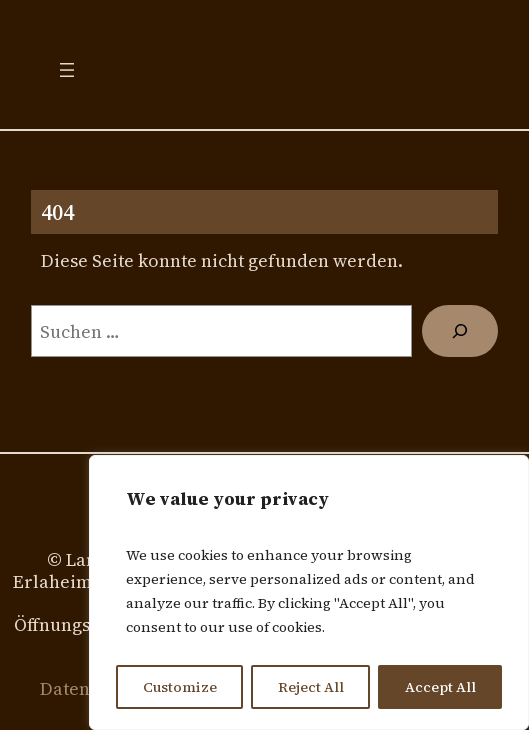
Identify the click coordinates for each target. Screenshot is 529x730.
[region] (309, 592)
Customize (180, 687)
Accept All (440, 687)
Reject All (311, 687)
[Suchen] (460, 331)
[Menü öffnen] (67, 70)
